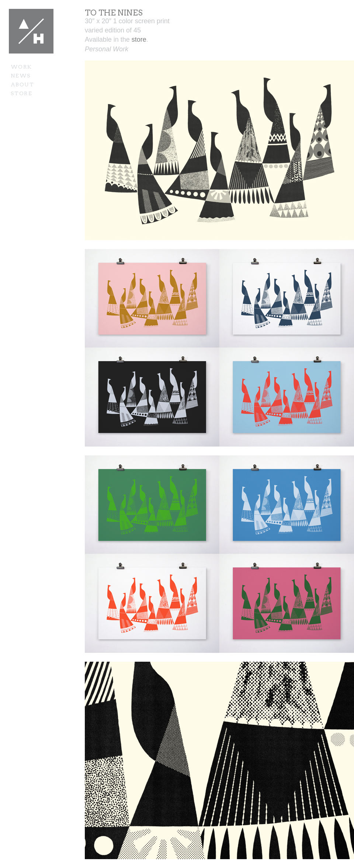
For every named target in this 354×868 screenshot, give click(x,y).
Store (21, 93)
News (21, 76)
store (139, 39)
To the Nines (114, 13)
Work (21, 67)
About (22, 85)
